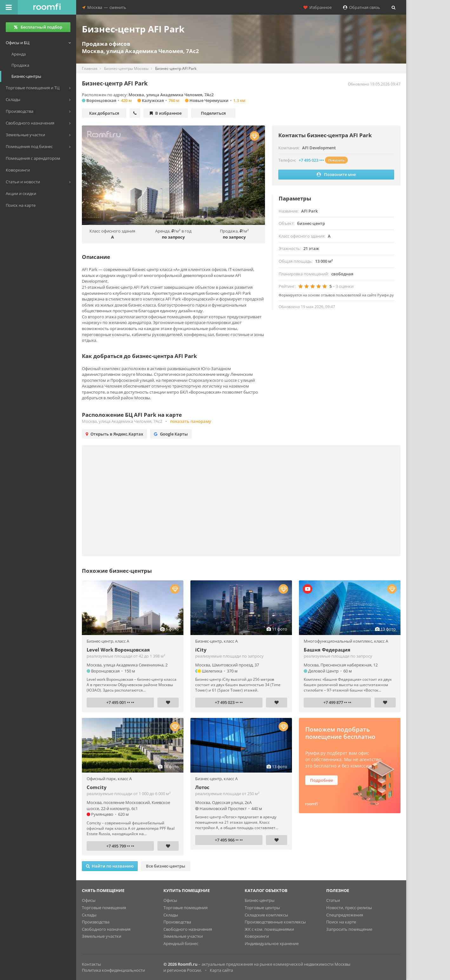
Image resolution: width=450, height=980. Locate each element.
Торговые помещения (104, 908)
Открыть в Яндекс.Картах (114, 434)
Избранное (318, 7)
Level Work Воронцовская (118, 650)
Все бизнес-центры (166, 866)
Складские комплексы (266, 915)
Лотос (202, 787)
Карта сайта (221, 970)
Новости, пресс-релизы (349, 908)
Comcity (97, 787)
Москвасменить (104, 7)
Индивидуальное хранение (272, 943)
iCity (201, 650)
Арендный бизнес (181, 943)
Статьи (333, 900)
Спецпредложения (345, 915)
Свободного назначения (106, 929)
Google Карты (171, 434)
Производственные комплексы (275, 922)
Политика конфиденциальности (113, 970)
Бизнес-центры (260, 900)
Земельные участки (102, 936)
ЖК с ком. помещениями (269, 929)
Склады (89, 915)
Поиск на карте (341, 922)
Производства (96, 922)
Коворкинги (257, 936)
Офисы (89, 900)
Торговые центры (262, 908)
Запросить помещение (349, 929)
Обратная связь (362, 7)
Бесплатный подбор (38, 27)
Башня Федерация (327, 650)
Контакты (91, 964)
